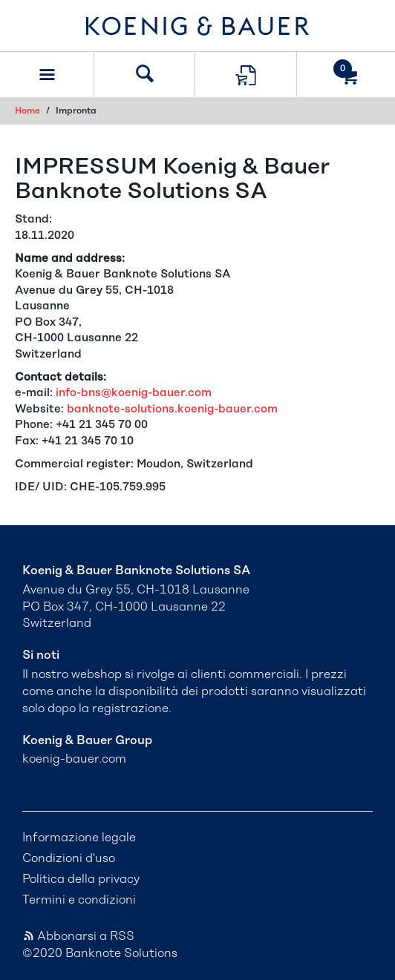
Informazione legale (79, 838)
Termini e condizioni (79, 900)
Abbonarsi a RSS (78, 936)
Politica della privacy (81, 879)
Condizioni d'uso (69, 858)
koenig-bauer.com (74, 759)
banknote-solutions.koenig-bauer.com (172, 409)
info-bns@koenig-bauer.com (134, 393)
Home (27, 111)
